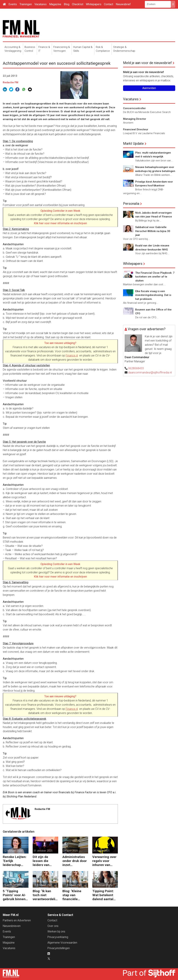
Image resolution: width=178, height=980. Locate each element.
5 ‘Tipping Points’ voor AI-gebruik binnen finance (14, 895)
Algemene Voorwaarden (62, 943)
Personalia (131, 204)
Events (13, 4)
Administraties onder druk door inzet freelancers (75, 861)
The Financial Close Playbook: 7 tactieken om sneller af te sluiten (155, 277)
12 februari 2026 (13, 851)
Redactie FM (11, 82)
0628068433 (136, 368)
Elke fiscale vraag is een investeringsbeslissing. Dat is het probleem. (153, 295)
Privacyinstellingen (59, 948)
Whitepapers (94, 4)
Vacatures (41, 4)
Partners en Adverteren (17, 920)
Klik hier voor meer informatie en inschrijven (60, 223)
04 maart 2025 (101, 851)
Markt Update (133, 144)
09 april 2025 (70, 851)
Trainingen (26, 4)
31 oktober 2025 (43, 851)
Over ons (53, 926)
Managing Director (135, 119)
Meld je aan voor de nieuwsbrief (147, 63)
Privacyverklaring (58, 937)
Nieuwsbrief (123, 4)
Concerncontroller (134, 108)
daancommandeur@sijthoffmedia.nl (150, 373)
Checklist (78, 4)
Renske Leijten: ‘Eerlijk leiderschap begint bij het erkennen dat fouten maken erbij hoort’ (15, 861)
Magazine (55, 4)
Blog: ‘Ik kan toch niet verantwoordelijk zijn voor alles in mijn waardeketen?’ (45, 895)
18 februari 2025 (13, 885)
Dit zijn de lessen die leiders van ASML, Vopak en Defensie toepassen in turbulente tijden (45, 861)
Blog (67, 4)
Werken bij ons (56, 931)
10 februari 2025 (102, 885)
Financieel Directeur (136, 129)
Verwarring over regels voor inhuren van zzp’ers (104, 861)
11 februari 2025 (72, 885)
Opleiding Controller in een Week (60, 211)
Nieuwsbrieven (12, 926)
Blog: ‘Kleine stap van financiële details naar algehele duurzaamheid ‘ (74, 895)
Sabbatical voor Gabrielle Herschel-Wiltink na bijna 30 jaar (153, 231)
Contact (109, 4)
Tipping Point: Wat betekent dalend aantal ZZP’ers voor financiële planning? (103, 895)
